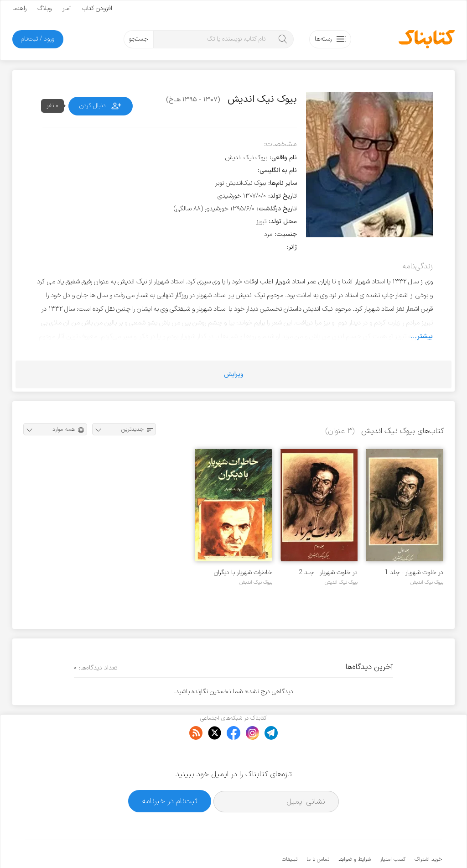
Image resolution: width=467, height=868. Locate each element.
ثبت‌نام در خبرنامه (170, 773)
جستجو (138, 39)
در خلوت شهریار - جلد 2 (328, 573)
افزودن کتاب (97, 8)
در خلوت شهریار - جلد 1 (414, 573)
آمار (67, 8)
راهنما (19, 8)
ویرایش (234, 374)
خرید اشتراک (428, 831)
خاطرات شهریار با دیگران (243, 573)
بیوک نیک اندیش (427, 582)
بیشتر (425, 336)
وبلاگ (44, 8)
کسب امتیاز (393, 831)
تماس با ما (318, 831)
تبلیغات (290, 831)
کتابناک (394, 846)
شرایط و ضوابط (355, 831)
